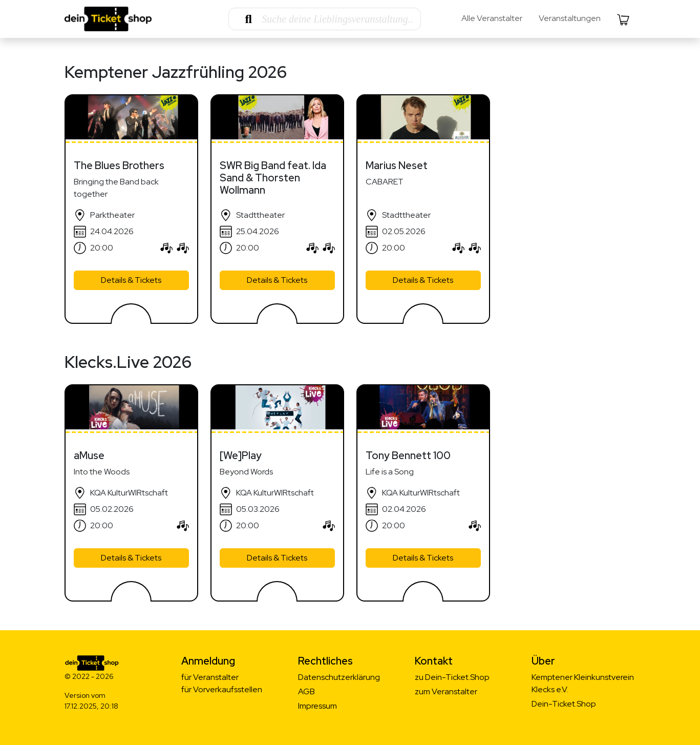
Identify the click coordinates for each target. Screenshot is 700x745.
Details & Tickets (131, 280)
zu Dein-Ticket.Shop (452, 677)
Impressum (317, 706)
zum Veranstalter (446, 691)
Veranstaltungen (570, 18)
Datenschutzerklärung (339, 677)
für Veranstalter (210, 677)
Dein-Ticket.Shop (564, 704)
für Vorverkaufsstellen (222, 689)
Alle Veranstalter (492, 18)
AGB (306, 691)
